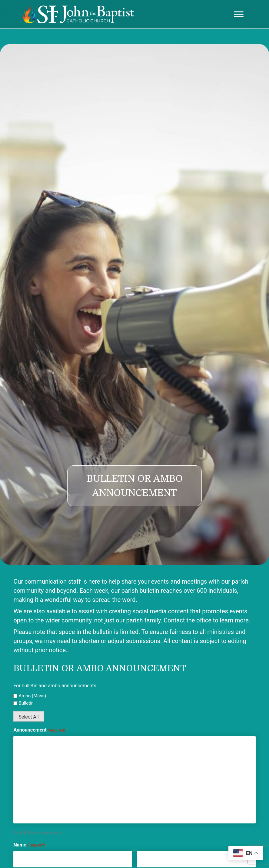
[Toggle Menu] (239, 14)
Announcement (39, 730)
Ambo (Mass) (32, 696)
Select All (28, 717)
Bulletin (26, 703)
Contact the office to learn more (206, 620)
